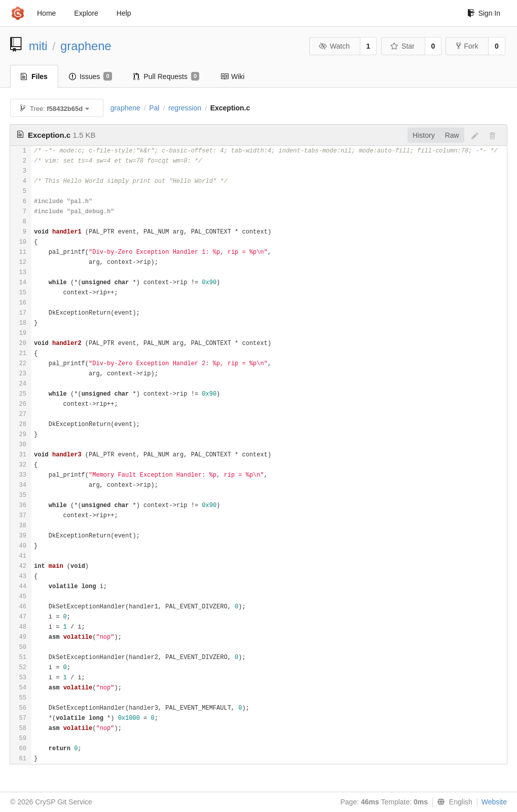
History (424, 135)
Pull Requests (167, 76)
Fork (467, 46)
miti (38, 46)
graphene (86, 46)
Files (34, 76)
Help (124, 13)
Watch (334, 46)
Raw (452, 135)
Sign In (484, 13)
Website (494, 802)
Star (402, 46)
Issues (90, 76)
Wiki (232, 76)
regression (185, 108)
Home (46, 13)
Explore (86, 13)
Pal (154, 108)
